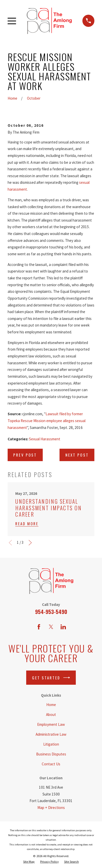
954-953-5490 (51, 612)
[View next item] (30, 543)
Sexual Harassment (45, 439)
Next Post (77, 455)
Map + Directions (51, 808)
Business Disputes (51, 754)
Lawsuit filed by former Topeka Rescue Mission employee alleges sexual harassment (47, 421)
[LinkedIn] (63, 627)
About (51, 715)
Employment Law (51, 724)
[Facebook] (39, 627)
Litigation (51, 744)
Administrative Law (51, 734)
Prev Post (25, 455)
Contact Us (51, 764)
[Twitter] (51, 627)
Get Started (51, 678)
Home (51, 705)
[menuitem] (29, 862)
